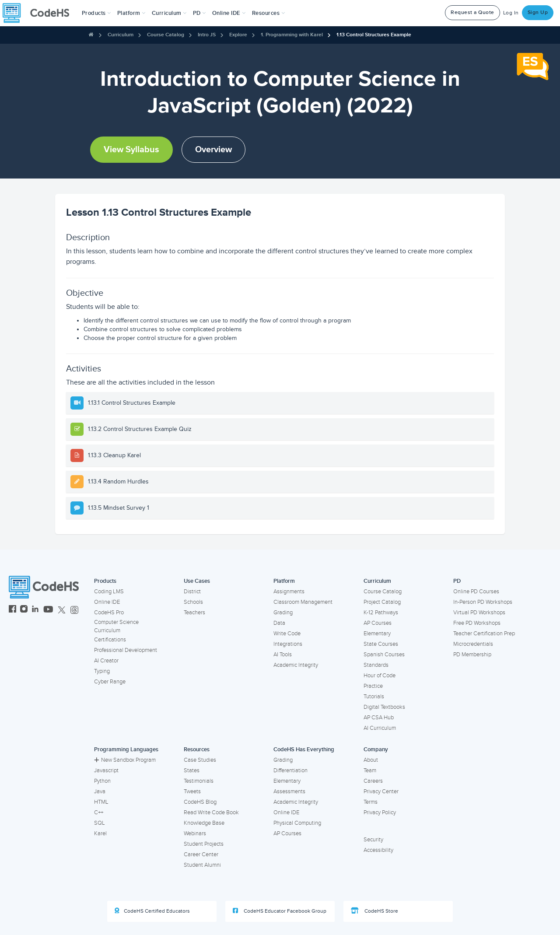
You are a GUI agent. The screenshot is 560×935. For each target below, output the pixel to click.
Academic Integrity (296, 665)
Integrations (288, 644)
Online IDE (107, 602)
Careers (373, 781)
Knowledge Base (204, 823)
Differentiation (290, 770)
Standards (376, 665)
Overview (213, 150)
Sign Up (538, 12)
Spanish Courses (384, 655)
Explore (238, 35)
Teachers (194, 613)
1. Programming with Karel (292, 35)
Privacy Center (381, 791)
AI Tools (283, 655)
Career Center (201, 854)
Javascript (106, 770)
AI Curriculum (380, 728)
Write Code (287, 634)
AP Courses (378, 623)
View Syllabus (131, 150)
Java (100, 791)
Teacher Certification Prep (484, 634)
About (371, 760)
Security (373, 840)
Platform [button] (131, 13)
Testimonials (199, 781)
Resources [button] (269, 13)
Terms (371, 802)
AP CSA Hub (379, 718)
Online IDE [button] (229, 13)
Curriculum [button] (169, 13)
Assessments (289, 791)
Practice (373, 686)
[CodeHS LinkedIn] (35, 610)
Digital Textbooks (384, 707)
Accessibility (378, 850)
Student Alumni (202, 865)
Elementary (377, 634)
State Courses (381, 644)
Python (102, 781)
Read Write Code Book (211, 812)
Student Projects (204, 844)
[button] (96, 13)
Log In (511, 13)
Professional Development (126, 650)
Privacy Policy (380, 812)
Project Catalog (382, 602)
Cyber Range (110, 682)
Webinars (195, 833)
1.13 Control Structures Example (374, 35)
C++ (99, 812)
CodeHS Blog (200, 802)
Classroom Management (303, 602)
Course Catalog (166, 35)
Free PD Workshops (477, 623)
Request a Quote (472, 12)
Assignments (289, 592)
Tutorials (374, 697)
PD (457, 581)
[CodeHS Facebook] (12, 610)
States (192, 770)
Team (370, 770)
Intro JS (207, 35)
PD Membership (472, 655)
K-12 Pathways (381, 613)
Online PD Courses (476, 592)
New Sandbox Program (125, 760)
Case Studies (200, 760)
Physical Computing (297, 823)
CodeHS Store (374, 911)
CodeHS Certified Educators (152, 911)
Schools (193, 602)
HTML (101, 802)
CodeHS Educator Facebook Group (280, 911)
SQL (100, 823)
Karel (100, 833)
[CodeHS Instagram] (24, 610)
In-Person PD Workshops (483, 602)
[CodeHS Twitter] (62, 610)
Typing (102, 671)
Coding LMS (109, 592)
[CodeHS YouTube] (48, 610)
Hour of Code (380, 676)
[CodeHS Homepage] (39, 13)
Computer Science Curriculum (116, 626)
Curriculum (121, 35)
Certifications (110, 640)
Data (279, 623)
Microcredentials (473, 644)
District (192, 592)
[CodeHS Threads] (74, 610)
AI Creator (106, 661)
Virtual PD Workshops (479, 613)
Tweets (192, 791)
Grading (283, 613)
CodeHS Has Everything (304, 749)
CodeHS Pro (109, 613)
